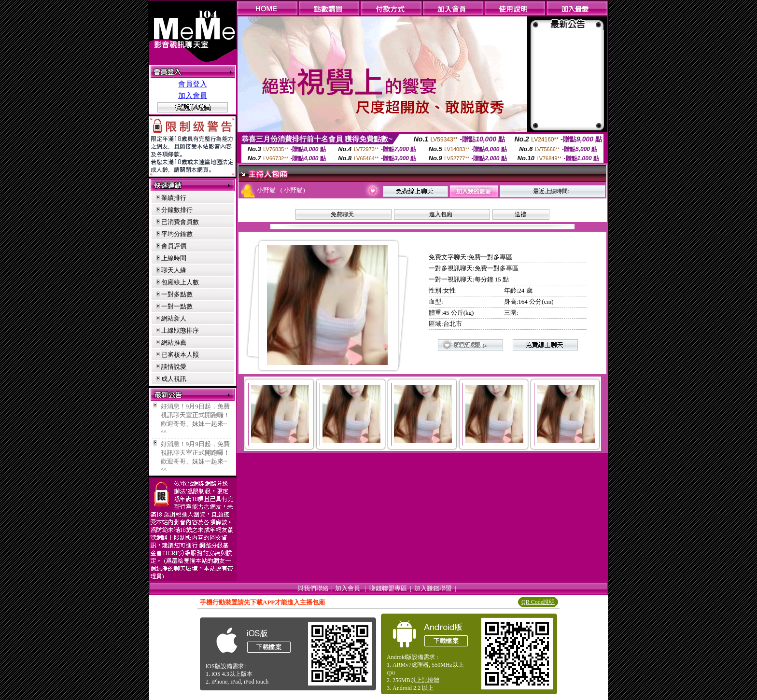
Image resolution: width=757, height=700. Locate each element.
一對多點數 (177, 294)
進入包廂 (441, 214)
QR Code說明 (538, 602)
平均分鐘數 (177, 234)
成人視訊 (174, 379)
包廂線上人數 (180, 282)
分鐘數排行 (177, 210)
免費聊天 (342, 214)
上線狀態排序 (180, 330)
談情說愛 (174, 367)
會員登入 (193, 84)
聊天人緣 (174, 270)
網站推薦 (174, 343)
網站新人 (174, 318)
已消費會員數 (180, 222)
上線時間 (174, 258)
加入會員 (193, 96)
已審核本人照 (180, 355)
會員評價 (174, 246)
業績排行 (174, 198)
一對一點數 (177, 306)
